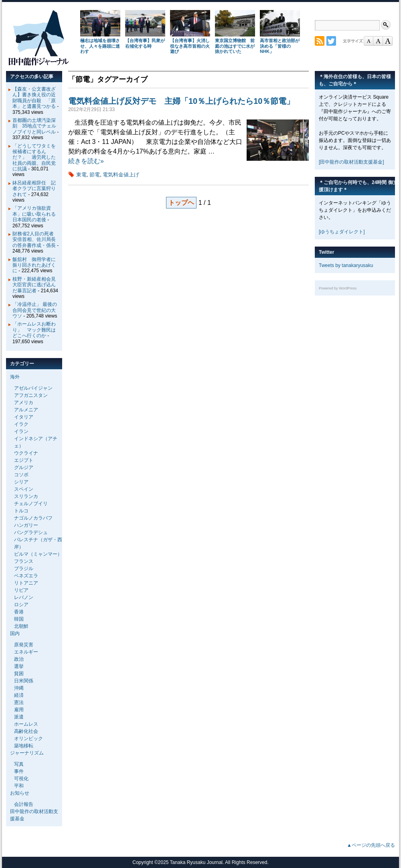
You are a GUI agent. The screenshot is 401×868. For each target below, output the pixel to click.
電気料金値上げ (121, 175)
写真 (19, 764)
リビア (21, 590)
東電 (81, 175)
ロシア (21, 605)
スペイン (24, 489)
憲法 (19, 702)
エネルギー (26, 652)
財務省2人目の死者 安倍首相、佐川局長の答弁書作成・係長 (35, 240)
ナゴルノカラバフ (33, 518)
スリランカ (26, 496)
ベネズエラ (26, 576)
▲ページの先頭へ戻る (371, 845)
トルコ (21, 511)
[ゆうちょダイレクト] (342, 232)
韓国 (19, 619)
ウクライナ (26, 453)
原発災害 (24, 645)
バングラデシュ (31, 532)
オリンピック (28, 739)
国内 (15, 633)
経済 (19, 695)
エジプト (24, 460)
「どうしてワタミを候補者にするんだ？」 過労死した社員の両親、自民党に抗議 (34, 158)
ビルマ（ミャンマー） (38, 554)
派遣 (19, 717)
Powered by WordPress (338, 288)
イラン (21, 431)
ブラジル (24, 569)
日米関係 (24, 681)
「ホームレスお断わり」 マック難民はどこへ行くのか (34, 330)
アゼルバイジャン (33, 388)
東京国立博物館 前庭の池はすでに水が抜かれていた (235, 46)
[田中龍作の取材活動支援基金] (351, 162)
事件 (19, 771)
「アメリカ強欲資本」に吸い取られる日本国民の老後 (34, 214)
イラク (21, 424)
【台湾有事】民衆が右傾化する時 (145, 43)
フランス (24, 561)
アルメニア (26, 410)
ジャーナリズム (27, 753)
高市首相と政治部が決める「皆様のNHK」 (280, 46)
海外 (15, 377)
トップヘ (181, 203)
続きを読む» (86, 161)
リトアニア (26, 583)
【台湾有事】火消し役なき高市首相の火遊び (190, 46)
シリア (21, 482)
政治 (19, 659)
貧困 (19, 674)
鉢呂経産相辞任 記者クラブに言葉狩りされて (34, 189)
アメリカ (24, 403)
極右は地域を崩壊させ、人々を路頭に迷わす (100, 46)
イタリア (24, 417)
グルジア (24, 467)
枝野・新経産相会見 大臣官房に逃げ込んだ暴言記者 (36, 285)
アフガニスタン (31, 395)
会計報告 (24, 804)
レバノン (24, 597)
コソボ (21, 475)
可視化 (21, 779)
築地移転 (24, 746)
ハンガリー (26, 525)
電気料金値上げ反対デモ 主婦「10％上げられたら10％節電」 (181, 101)
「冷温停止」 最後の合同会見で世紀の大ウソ (35, 310)
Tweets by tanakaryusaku (346, 265)
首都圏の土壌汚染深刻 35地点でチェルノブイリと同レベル (34, 126)
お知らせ (20, 793)
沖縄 (19, 688)
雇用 (19, 710)
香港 (19, 612)
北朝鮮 (21, 626)
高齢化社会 (26, 731)
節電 (95, 175)
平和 (19, 786)
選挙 (19, 666)
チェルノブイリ (31, 504)
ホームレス (26, 724)
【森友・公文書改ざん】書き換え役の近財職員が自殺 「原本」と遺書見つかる (34, 98)
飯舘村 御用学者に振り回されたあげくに (34, 265)
